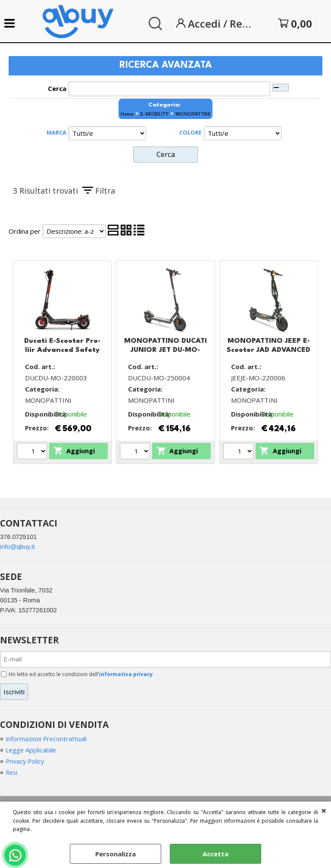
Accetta (215, 854)
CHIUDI (324, 810)
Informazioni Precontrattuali (47, 740)
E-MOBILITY (155, 114)
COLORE (190, 132)
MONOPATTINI (193, 114)
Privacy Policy (26, 763)
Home (127, 114)
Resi (12, 774)
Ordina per (25, 230)
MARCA (56, 132)
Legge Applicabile (31, 751)
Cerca (57, 88)
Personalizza (116, 854)
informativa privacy (127, 675)
